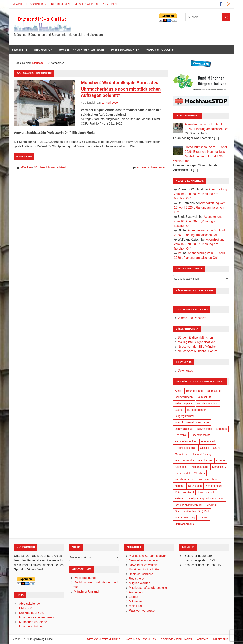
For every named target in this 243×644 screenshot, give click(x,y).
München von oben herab (36, 617)
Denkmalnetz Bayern (33, 613)
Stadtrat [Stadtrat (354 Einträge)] (204, 517)
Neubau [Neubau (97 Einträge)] (179, 486)
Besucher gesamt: (197, 565)
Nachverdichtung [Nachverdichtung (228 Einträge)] (209, 479)
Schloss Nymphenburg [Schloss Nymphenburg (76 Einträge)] (188, 505)
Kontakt (202, 639)
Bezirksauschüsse (141, 574)
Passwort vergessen (143, 610)
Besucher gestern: (197, 560)
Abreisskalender (30, 604)
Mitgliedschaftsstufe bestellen (149, 588)
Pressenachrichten (125, 50)
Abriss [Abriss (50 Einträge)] (179, 391)
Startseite (20, 50)
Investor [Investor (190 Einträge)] (221, 460)
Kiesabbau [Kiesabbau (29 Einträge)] (181, 467)
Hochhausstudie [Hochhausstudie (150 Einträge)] (184, 460)
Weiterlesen (24, 157)
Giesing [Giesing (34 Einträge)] (205, 448)
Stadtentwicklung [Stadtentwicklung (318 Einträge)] (185, 517)
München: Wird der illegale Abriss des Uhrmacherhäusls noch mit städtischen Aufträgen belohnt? (121, 89)
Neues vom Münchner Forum (197, 351)
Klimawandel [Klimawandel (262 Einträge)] (182, 473)
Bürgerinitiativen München (195, 337)
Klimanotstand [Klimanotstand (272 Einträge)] (200, 467)
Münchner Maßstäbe (33, 622)
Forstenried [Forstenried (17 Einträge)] (208, 441)
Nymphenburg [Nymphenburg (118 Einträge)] (214, 486)
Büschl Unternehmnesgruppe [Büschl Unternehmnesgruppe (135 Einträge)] (192, 422)
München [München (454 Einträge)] (199, 473)
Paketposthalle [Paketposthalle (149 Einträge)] (207, 492)
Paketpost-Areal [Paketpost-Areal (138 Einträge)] (184, 492)
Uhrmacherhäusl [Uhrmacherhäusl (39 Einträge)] (185, 524)
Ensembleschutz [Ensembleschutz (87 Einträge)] (200, 435)
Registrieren (61, 4)
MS (180, 253)
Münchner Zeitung (31, 626)
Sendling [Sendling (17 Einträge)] (211, 505)
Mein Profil (136, 606)
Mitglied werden (86, 4)
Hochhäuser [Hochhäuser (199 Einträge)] (205, 460)
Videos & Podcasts (160, 50)
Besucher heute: (196, 556)
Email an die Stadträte (144, 569)
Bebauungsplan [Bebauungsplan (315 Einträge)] (184, 403)
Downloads (185, 371)
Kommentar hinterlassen (151, 167)
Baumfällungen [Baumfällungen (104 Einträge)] (184, 397)
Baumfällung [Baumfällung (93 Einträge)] (214, 391)
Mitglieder (135, 601)
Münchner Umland (86, 591)
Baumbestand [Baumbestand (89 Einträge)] (194, 391)
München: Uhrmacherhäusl (50, 167)
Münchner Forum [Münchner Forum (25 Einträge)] (185, 479)
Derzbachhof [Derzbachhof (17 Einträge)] (205, 429)
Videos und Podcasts (192, 318)
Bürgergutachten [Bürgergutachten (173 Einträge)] (185, 416)
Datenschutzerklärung (104, 639)
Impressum (221, 639)
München (26, 167)
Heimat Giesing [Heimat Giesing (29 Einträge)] (202, 454)
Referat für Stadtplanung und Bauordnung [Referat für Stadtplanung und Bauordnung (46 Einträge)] (200, 498)
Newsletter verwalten (143, 565)
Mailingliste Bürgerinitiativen (196, 342)
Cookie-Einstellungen (176, 639)
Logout (134, 597)
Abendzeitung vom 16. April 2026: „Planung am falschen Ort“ (201, 194)
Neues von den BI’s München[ (198, 347)
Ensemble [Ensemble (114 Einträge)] (181, 435)
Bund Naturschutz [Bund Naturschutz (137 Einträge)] (208, 403)
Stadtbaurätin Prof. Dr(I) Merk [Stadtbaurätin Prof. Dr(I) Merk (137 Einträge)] (192, 511)
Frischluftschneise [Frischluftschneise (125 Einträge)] (185, 448)
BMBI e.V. (26, 608)
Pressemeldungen (86, 578)
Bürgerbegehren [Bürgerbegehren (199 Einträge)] (197, 410)
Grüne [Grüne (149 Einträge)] (217, 448)
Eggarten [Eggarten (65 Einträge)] (221, 429)
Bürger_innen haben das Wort (82, 50)
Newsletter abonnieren (29, 4)
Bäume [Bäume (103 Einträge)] (179, 410)
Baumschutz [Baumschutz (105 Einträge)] (204, 397)
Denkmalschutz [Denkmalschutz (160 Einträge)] (184, 429)
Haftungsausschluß (141, 639)
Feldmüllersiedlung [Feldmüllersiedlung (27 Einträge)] (186, 441)
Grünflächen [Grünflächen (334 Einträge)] (182, 454)
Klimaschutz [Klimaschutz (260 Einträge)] (219, 467)
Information (43, 50)
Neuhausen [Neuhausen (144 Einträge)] (195, 486)
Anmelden (110, 4)
